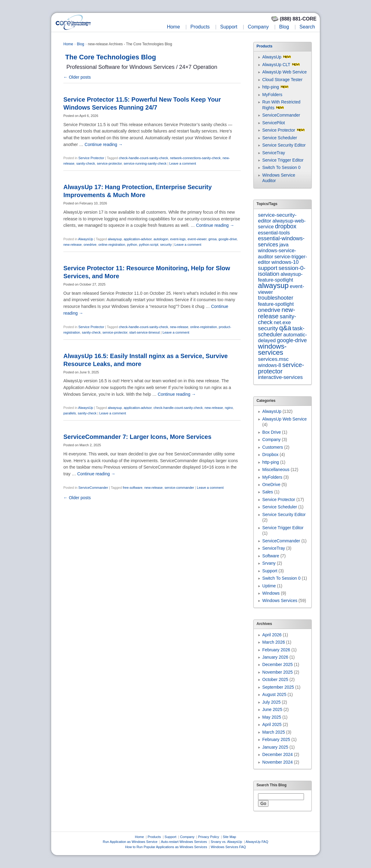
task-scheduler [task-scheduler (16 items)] (281, 331)
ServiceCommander (93, 488)
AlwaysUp (86, 239)
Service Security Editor (284, 145)
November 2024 (278, 762)
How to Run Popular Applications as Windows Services (166, 847)
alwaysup (115, 239)
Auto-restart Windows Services (184, 842)
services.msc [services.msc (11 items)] (273, 359)
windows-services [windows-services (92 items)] (272, 349)
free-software (133, 488)
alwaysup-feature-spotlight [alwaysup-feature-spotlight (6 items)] (280, 277)
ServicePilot (274, 123)
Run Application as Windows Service (130, 842)
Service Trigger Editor (283, 160)
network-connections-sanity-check (195, 158)
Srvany (269, 563)
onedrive (90, 245)
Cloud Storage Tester (282, 80)
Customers (273, 447)
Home (173, 27)
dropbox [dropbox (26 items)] (286, 226)
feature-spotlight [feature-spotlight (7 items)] (276, 304)
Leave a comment (183, 163)
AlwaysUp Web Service (285, 72)
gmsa (213, 239)
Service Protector (91, 158)
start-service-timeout (144, 332)
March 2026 (274, 642)
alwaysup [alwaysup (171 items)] (273, 285)
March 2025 (274, 732)
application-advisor (138, 239)
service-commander (179, 488)
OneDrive (271, 485)
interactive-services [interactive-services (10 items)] (280, 377)
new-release (73, 245)
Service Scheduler (280, 138)
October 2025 (275, 679)
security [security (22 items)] (268, 328)
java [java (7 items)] (284, 245)
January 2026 (275, 657)
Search (307, 27)
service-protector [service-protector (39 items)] (281, 368)
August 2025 (274, 694)
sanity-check (86, 163)
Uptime (269, 586)
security (166, 245)
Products (200, 27)
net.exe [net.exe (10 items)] (282, 322)
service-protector (109, 163)
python (132, 245)
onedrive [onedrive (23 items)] (269, 310)
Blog (284, 27)
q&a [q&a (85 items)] (285, 328)
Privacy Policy (208, 837)
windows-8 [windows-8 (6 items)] (270, 365)
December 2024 (278, 754)
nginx (229, 408)
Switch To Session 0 (281, 167)
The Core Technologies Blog (111, 57)
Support (229, 27)
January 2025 (275, 747)
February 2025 (276, 739)
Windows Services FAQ (228, 847)
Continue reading (104, 144)
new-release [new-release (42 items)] (277, 313)
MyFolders (272, 95)
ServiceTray (274, 153)
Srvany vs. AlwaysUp (226, 842)
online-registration (112, 245)
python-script (149, 245)
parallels (70, 413)
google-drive (228, 239)
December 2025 (278, 664)
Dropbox (270, 455)
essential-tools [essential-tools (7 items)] (274, 233)
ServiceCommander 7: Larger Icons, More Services (137, 437)
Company (258, 27)
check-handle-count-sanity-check (143, 158)
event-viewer (197, 239)
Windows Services (280, 600)
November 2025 (278, 672)
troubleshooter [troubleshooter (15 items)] (276, 298)
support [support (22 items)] (268, 268)
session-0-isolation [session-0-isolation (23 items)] (282, 271)
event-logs (178, 239)
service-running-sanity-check (145, 163)
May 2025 (272, 717)
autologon (161, 239)
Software (271, 556)
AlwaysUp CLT (276, 65)
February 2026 (276, 650)
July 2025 (272, 702)
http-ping (271, 87)
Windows (271, 593)
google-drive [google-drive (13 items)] (292, 340)
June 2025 (272, 709)
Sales (268, 492)
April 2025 (272, 724)
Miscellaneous (276, 470)
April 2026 (272, 635)
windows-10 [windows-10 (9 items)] (285, 262)
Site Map (229, 837)
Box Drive (272, 432)
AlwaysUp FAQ (257, 842)
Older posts (77, 77)
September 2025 (278, 687)
